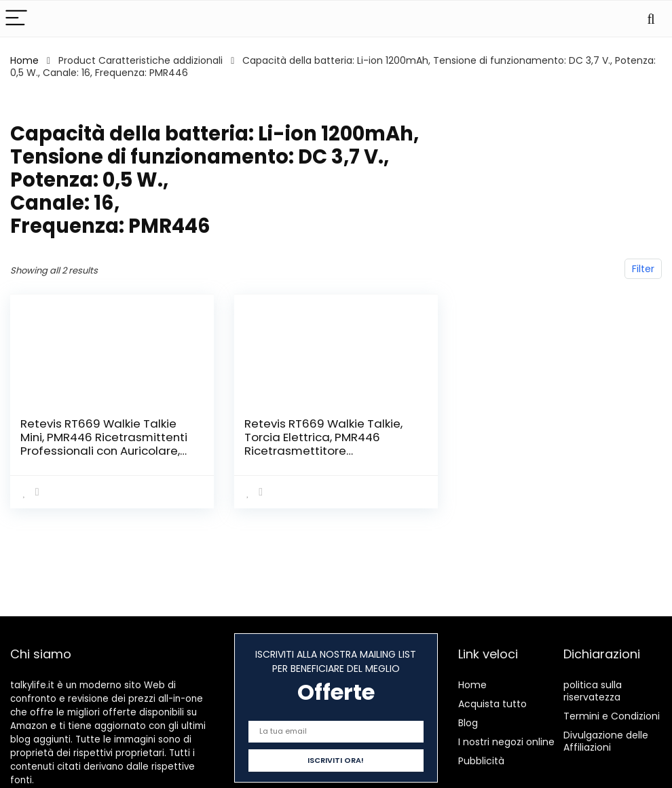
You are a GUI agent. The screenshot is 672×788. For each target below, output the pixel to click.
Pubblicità (481, 761)
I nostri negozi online (506, 742)
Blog (468, 723)
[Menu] (16, 19)
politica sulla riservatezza (593, 691)
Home (24, 60)
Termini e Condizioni (612, 716)
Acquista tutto (492, 704)
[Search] (651, 19)
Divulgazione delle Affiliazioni (606, 741)
